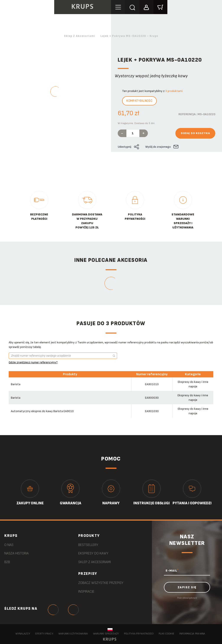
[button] (146, 7)
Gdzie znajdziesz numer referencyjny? (33, 362)
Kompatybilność (139, 101)
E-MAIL (172, 570)
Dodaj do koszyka (195, 133)
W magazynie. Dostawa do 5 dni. (136, 123)
